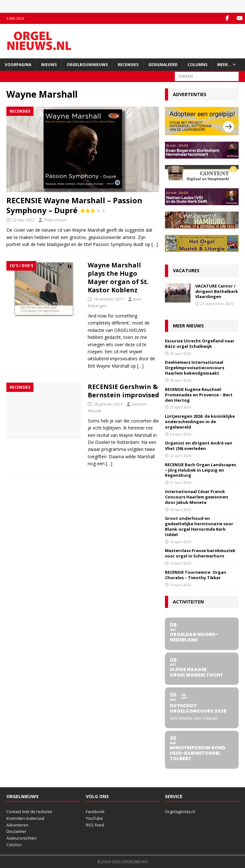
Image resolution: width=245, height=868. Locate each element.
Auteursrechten (22, 838)
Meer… (224, 65)
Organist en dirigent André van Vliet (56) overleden (199, 446)
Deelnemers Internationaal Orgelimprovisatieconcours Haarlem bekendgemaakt (195, 368)
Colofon (14, 845)
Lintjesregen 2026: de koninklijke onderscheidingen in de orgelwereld (200, 422)
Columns (197, 65)
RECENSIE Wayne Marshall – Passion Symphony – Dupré (74, 205)
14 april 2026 (181, 585)
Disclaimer (16, 831)
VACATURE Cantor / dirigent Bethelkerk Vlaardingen (217, 291)
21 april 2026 (181, 482)
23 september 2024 (217, 304)
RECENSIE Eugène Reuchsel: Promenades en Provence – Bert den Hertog (199, 395)
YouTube (94, 818)
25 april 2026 (181, 407)
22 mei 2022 (23, 220)
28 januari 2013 (108, 404)
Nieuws (49, 65)
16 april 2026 (181, 542)
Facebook (95, 812)
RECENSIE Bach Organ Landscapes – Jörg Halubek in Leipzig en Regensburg (200, 470)
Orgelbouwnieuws (87, 65)
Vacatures (186, 270)
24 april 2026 (181, 434)
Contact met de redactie (29, 812)
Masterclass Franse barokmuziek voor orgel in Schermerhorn (200, 553)
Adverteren (17, 825)
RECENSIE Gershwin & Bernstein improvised (123, 391)
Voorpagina (18, 65)
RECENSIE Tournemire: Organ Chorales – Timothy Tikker (196, 575)
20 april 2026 (181, 509)
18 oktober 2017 (109, 299)
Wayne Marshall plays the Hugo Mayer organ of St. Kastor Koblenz (118, 277)
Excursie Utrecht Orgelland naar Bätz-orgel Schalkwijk (200, 344)
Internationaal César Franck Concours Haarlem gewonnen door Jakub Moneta (197, 497)
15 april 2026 (181, 563)
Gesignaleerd (163, 65)
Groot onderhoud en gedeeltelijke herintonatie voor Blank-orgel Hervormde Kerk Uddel (199, 526)
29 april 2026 (181, 380)
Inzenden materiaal (25, 818)
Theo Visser (55, 220)
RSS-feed (95, 825)
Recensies (128, 65)
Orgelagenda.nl (180, 812)
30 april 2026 (181, 353)
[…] (155, 244)
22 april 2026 (181, 456)
